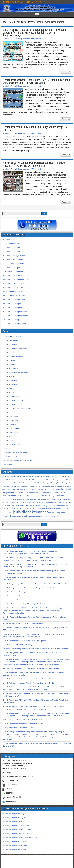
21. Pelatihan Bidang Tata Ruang (15, 320)
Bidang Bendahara (10, 344)
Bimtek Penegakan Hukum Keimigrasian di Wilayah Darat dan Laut (28, 588)
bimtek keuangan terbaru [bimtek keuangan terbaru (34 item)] (55, 489)
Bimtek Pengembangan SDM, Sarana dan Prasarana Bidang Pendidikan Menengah (35, 584)
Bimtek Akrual (8, 436)
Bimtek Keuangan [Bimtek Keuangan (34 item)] (24, 476)
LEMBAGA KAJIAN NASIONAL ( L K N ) (21, 2)
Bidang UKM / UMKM (11, 428)
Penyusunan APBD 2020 (12, 456)
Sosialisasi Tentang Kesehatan (15, 842)
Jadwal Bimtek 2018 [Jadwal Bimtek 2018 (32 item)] (62, 506)
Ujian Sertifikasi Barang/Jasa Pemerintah (18, 460)
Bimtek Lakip (8, 440)
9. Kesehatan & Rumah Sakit (14, 272)
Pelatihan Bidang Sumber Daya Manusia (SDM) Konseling (25, 604)
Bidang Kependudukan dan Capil (15, 372)
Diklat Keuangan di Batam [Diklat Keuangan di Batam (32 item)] (59, 499)
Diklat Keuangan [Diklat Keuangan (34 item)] (9, 496)
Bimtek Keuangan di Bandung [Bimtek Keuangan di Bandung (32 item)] (47, 483)
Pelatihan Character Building (14, 592)
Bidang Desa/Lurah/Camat (13, 356)
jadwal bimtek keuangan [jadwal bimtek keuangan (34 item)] (51, 509)
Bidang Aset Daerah (11, 340)
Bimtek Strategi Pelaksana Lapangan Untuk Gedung (23, 624)
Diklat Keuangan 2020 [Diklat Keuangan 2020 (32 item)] (38, 496)
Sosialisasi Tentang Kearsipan (14, 850)
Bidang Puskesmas (10, 416)
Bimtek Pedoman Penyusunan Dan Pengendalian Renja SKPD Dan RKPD (37, 128)
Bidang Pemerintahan (11, 396)
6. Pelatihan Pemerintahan (13, 260)
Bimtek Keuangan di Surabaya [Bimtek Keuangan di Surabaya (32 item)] (20, 489)
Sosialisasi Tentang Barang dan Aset (17, 830)
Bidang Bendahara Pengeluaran (15, 348)
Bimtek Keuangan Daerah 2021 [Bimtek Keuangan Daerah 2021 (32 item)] (12, 483)
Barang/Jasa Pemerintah (12, 336)
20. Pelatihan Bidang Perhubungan (16, 316)
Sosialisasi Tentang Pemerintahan (16, 826)
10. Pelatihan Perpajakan (13, 276)
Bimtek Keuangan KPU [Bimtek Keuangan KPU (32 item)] (37, 489)
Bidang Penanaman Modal (13, 400)
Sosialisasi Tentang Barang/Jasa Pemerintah (20, 838)
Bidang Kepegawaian (11, 368)
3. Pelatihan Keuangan (12, 248)
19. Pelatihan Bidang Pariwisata (15, 312)
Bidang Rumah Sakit (11, 420)
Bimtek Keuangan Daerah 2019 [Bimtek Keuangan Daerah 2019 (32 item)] (39, 480)
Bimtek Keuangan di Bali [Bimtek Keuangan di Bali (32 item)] (30, 483)
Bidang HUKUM (9, 360)
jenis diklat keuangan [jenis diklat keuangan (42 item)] (31, 512)
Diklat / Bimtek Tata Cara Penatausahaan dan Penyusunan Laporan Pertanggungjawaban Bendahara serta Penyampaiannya (35, 33)
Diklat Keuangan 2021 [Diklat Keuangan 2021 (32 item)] (52, 496)
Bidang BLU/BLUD (10, 352)
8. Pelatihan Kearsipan (12, 268)
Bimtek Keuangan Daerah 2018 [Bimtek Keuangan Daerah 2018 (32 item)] (18, 480)
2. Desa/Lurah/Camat (11, 244)
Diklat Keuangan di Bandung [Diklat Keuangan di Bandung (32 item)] (41, 499)
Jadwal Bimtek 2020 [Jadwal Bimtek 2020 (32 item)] (22, 509)
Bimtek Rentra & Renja (12, 444)
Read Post (66, 72)
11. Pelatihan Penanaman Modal (15, 280)
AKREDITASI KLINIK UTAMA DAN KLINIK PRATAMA (23, 720)
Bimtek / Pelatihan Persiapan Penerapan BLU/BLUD (23, 724)
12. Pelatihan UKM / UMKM (13, 284)
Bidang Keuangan (23, 39)
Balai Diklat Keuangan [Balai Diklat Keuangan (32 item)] (9, 477)
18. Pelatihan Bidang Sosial (13, 308)
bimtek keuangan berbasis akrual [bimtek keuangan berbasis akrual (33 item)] (44, 477)
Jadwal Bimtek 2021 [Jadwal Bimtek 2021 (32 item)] (35, 509)
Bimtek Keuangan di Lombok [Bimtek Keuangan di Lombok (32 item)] (51, 486)
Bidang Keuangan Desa (12, 384)
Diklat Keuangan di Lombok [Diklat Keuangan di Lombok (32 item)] (40, 502)
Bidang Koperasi (9, 392)
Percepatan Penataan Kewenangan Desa (19, 728)
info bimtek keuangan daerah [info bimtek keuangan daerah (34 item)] (43, 506)
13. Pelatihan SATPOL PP (13, 288)
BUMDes (6, 448)
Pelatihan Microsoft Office (13, 596)
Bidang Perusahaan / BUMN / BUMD (17, 408)
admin (7, 39)
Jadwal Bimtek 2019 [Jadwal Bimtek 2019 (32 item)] (9, 509)
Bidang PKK (8, 412)
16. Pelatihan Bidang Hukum (14, 300)
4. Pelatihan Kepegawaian (13, 252)
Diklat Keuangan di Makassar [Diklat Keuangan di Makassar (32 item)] (58, 502)
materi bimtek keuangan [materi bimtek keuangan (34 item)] (26, 516)
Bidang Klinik (8, 388)
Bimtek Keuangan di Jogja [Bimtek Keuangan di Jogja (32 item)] (33, 486)
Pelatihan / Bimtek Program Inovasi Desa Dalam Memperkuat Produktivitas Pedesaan (35, 649)
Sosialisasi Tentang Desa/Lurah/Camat (18, 834)
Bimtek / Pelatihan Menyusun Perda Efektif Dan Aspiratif (24, 641)
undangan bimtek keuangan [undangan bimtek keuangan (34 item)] (48, 516)
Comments (37, 39)
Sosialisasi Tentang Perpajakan (15, 846)
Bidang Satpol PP (10, 424)
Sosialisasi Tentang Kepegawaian (16, 818)
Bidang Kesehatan (10, 376)
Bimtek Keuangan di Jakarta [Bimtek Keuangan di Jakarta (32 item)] (16, 486)
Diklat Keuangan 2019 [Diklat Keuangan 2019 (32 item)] (23, 496)
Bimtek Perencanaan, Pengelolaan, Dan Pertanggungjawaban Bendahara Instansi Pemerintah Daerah (36, 81)
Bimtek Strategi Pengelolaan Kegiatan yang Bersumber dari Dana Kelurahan (32, 679)
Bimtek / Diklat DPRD (11, 432)
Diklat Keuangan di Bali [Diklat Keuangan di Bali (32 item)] (25, 499)
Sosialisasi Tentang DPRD (13, 822)
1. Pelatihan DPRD (10, 240)
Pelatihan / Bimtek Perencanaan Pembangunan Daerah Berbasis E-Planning (32, 668)
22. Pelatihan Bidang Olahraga (15, 324)
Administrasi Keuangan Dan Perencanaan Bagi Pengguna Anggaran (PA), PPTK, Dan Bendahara (34, 164)
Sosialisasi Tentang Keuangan (14, 814)
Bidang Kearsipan (10, 364)
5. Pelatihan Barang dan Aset (14, 256)
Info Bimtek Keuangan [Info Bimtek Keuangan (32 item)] (24, 506)
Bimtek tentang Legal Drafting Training (18, 645)
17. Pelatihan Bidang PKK (13, 304)
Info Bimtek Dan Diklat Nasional (15, 452)
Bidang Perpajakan (10, 404)
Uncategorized (9, 464)
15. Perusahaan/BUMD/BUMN (15, 296)
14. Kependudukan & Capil (13, 292)
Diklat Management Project (13, 600)
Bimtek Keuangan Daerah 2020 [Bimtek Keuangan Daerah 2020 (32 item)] (58, 480)
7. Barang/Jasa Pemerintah (13, 264)
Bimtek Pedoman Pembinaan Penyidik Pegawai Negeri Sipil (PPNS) (29, 683)
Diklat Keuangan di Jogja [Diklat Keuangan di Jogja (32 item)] (23, 502)
